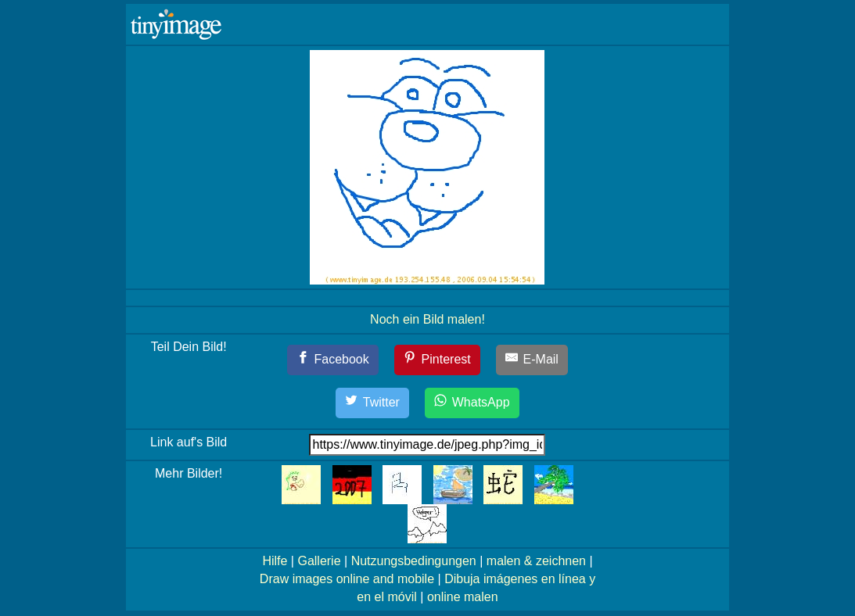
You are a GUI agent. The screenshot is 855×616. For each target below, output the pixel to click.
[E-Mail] (532, 360)
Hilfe (275, 561)
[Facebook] (333, 360)
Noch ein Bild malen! (427, 319)
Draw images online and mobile (347, 579)
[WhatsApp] (472, 403)
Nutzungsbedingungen (414, 561)
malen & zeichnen (536, 561)
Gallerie (319, 561)
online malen (463, 597)
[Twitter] (372, 403)
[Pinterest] (437, 360)
